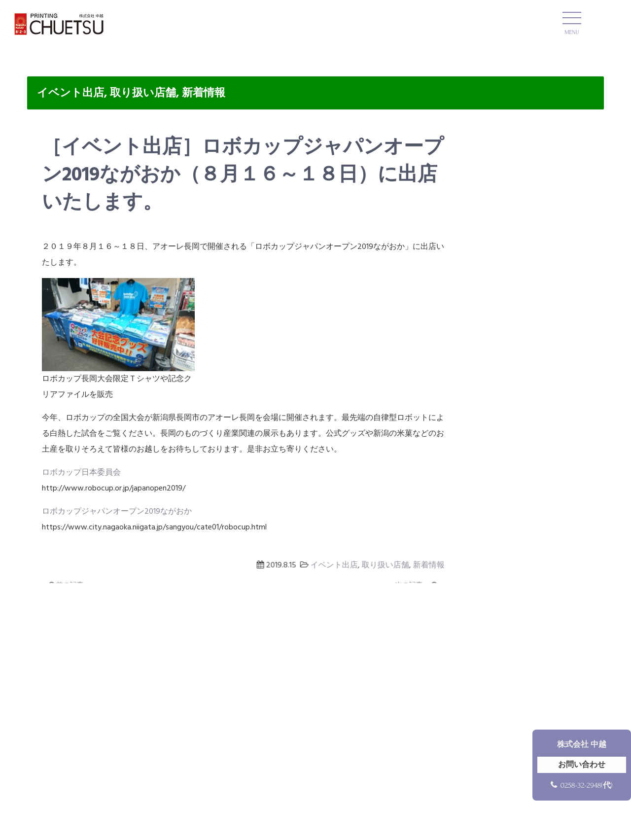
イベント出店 (70, 93)
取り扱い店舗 (143, 93)
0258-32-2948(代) (586, 785)
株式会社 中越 (582, 744)
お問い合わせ (582, 765)
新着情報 (204, 93)
